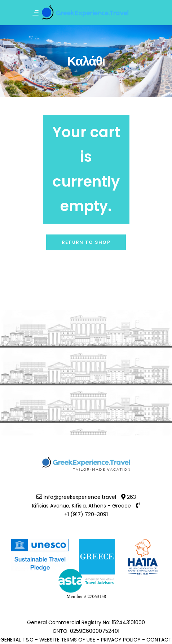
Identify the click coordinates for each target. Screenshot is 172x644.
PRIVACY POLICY (121, 640)
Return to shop (86, 242)
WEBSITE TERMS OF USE (67, 640)
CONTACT (159, 640)
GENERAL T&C (17, 640)
